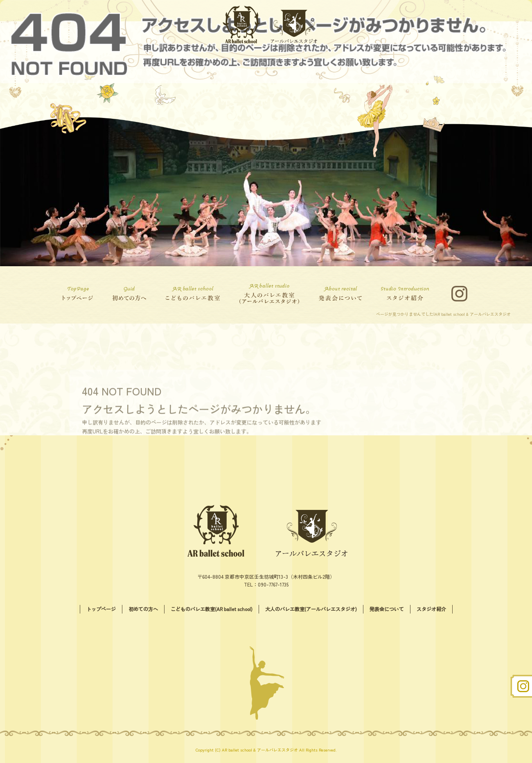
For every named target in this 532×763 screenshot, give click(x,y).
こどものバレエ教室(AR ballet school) (192, 294)
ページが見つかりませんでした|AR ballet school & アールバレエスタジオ (443, 314)
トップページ (80, 294)
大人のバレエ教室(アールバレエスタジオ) (268, 294)
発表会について (342, 294)
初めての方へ (127, 294)
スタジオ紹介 (407, 294)
